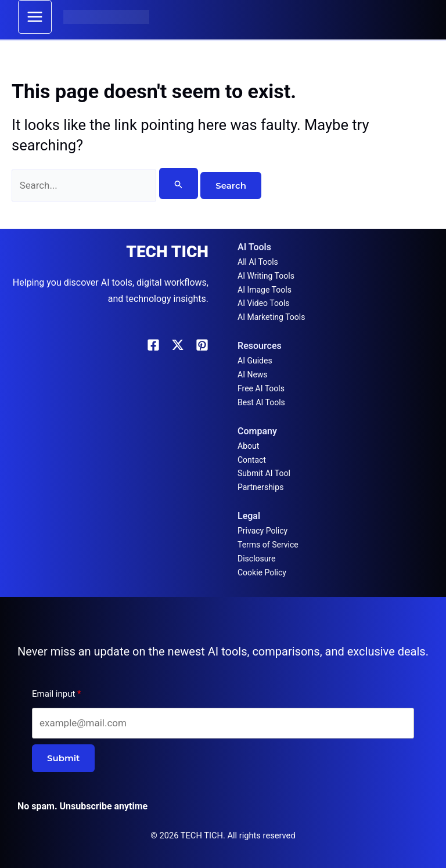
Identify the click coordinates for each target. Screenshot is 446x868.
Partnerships (260, 487)
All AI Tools (258, 262)
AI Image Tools (265, 290)
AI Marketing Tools (271, 317)
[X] (178, 345)
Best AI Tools (261, 402)
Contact (252, 460)
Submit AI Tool (264, 473)
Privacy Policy (262, 531)
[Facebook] (153, 345)
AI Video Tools (264, 303)
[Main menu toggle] (35, 17)
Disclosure (257, 559)
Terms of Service (268, 545)
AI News (253, 374)
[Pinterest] (202, 345)
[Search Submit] (179, 184)
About (248, 446)
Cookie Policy (262, 572)
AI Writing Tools (266, 276)
